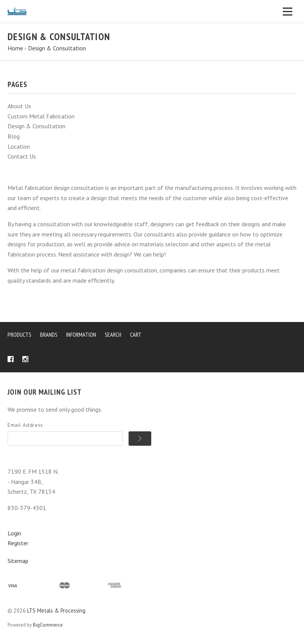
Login (14, 533)
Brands (49, 334)
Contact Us (22, 156)
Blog (14, 136)
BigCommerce (48, 625)
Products (19, 334)
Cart (136, 334)
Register (18, 543)
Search (113, 334)
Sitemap (18, 561)
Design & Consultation (36, 126)
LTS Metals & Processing (56, 611)
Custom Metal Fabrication (41, 116)
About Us (19, 106)
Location (19, 146)
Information (81, 334)
